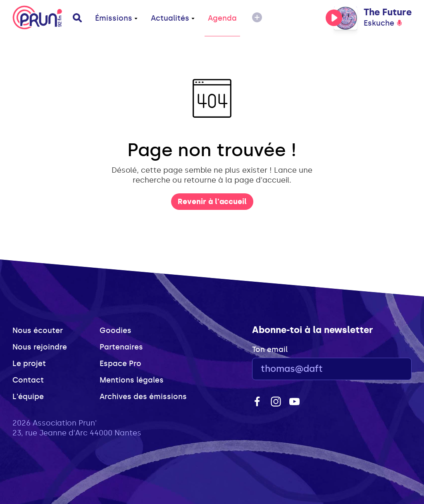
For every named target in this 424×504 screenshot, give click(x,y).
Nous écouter (38, 330)
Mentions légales (132, 380)
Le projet (29, 364)
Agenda (222, 18)
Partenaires (121, 347)
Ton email (270, 349)
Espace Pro (120, 364)
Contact (28, 380)
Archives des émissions (143, 397)
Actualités (173, 18)
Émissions (116, 18)
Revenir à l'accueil (212, 202)
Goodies (116, 330)
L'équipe (28, 397)
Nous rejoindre (40, 347)
